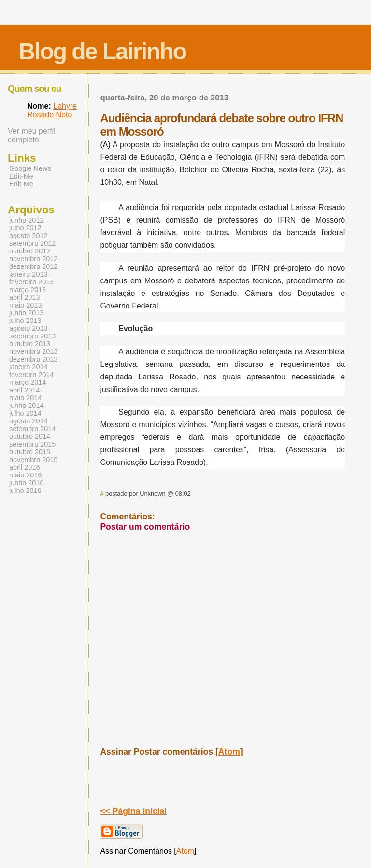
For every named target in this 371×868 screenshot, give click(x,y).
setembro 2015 (32, 444)
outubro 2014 (30, 436)
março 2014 (28, 382)
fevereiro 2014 (31, 375)
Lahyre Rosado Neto (52, 110)
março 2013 (28, 290)
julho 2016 (25, 490)
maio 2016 (25, 475)
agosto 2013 (28, 328)
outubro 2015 (30, 452)
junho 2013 (26, 313)
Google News (30, 168)
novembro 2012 (33, 259)
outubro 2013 (30, 344)
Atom (229, 752)
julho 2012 (25, 228)
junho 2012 (26, 220)
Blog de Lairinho (102, 51)
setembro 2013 (32, 336)
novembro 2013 (33, 351)
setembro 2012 (32, 243)
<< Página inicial (133, 811)
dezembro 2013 (33, 359)
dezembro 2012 (33, 266)
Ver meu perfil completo (32, 135)
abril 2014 (24, 390)
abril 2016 (24, 467)
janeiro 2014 (28, 367)
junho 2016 (26, 483)
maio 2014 (25, 398)
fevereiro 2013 (31, 282)
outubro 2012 (30, 251)
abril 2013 (24, 297)
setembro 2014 (32, 429)
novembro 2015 (33, 460)
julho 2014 (25, 413)
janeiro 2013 (28, 274)
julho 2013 (25, 321)
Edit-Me (21, 176)
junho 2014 (26, 406)
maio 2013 (25, 305)
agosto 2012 (28, 236)
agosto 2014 (28, 421)
